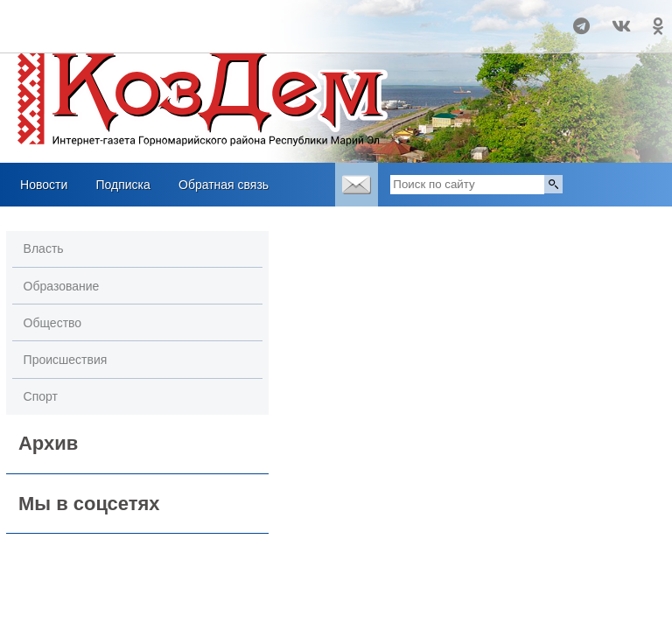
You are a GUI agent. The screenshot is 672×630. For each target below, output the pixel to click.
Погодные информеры (115, 34)
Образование (62, 286)
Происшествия (66, 360)
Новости (44, 185)
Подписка (122, 185)
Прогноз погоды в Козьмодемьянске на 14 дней (115, 18)
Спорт (41, 396)
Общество (53, 323)
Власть (44, 248)
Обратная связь (224, 185)
